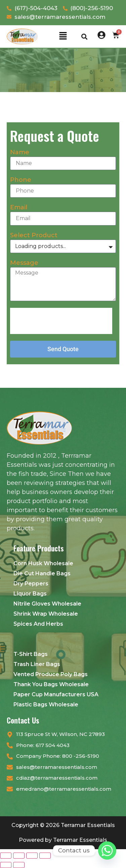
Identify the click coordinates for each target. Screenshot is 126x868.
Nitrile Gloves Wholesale (47, 604)
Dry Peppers (31, 584)
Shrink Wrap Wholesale (46, 614)
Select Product (34, 236)
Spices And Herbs (38, 624)
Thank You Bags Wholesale (51, 684)
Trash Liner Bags (37, 664)
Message (24, 263)
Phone (21, 180)
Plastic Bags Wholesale (46, 705)
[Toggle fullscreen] (19, 856)
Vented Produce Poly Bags (51, 674)
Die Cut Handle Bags (42, 573)
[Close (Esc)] (45, 856)
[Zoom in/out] (6, 856)
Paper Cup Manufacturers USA (56, 694)
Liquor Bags (30, 594)
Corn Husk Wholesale (43, 563)
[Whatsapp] (107, 851)
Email (19, 208)
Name (20, 153)
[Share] (32, 856)
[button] (63, 36)
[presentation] (61, 321)
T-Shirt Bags (31, 654)
